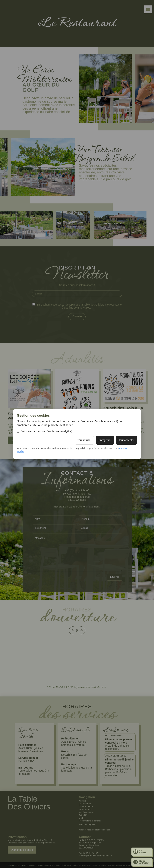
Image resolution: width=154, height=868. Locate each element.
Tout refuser (84, 440)
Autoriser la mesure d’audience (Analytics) (45, 431)
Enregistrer (105, 440)
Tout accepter (126, 440)
